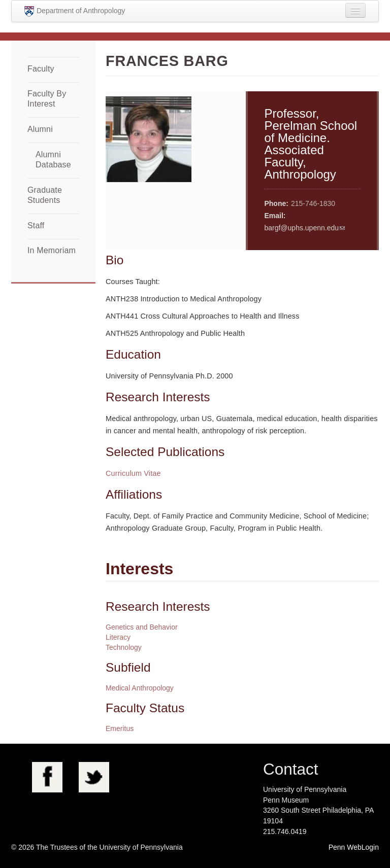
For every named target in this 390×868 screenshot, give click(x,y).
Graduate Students (45, 195)
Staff (36, 225)
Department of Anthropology (75, 11)
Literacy (118, 637)
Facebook (47, 777)
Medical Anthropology (140, 688)
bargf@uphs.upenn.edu (301, 228)
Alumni (40, 129)
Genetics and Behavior (142, 627)
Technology (124, 647)
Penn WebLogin (354, 847)
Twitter (94, 777)
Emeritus (120, 728)
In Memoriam (52, 250)
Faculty (41, 69)
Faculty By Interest (47, 99)
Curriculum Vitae (133, 473)
